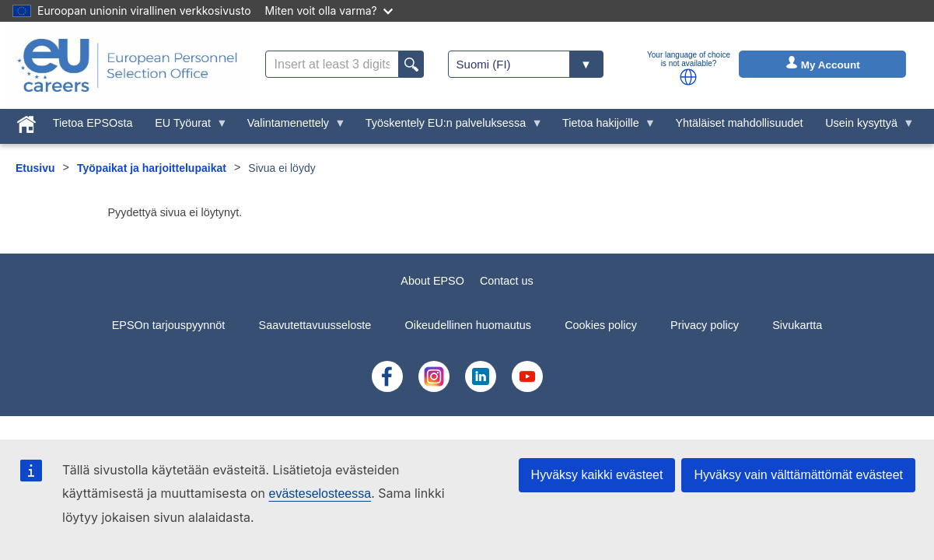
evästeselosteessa (320, 493)
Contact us (507, 281)
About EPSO (432, 281)
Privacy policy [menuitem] (705, 325)
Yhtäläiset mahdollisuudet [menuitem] (739, 123)
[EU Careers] (128, 65)
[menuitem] (27, 121)
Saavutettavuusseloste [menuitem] (315, 325)
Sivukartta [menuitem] (797, 325)
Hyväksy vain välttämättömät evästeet (798, 475)
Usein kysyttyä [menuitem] (864, 127)
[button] (688, 77)
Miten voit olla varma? (329, 10)
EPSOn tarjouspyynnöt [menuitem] (169, 325)
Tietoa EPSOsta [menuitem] (93, 123)
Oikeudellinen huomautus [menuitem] (468, 325)
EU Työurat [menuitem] (186, 127)
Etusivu (35, 168)
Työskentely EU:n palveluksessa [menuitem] (448, 127)
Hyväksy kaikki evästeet (597, 475)
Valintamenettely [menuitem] (290, 127)
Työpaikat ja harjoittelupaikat (152, 168)
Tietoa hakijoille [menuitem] (604, 127)
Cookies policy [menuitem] (601, 325)
